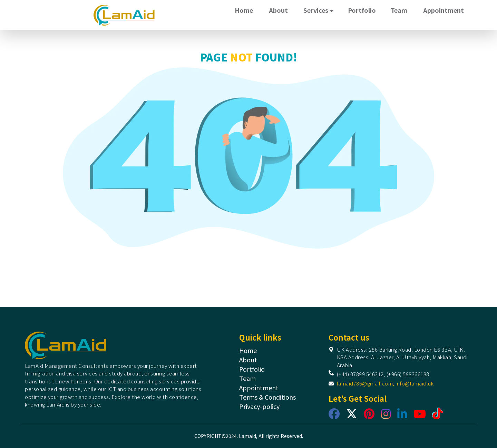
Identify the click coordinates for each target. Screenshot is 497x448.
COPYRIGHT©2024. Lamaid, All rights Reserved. (249, 436)
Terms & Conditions (267, 397)
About (278, 10)
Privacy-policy (259, 406)
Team (399, 10)
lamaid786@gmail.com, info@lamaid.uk (385, 383)
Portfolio (362, 10)
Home (244, 10)
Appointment (444, 10)
